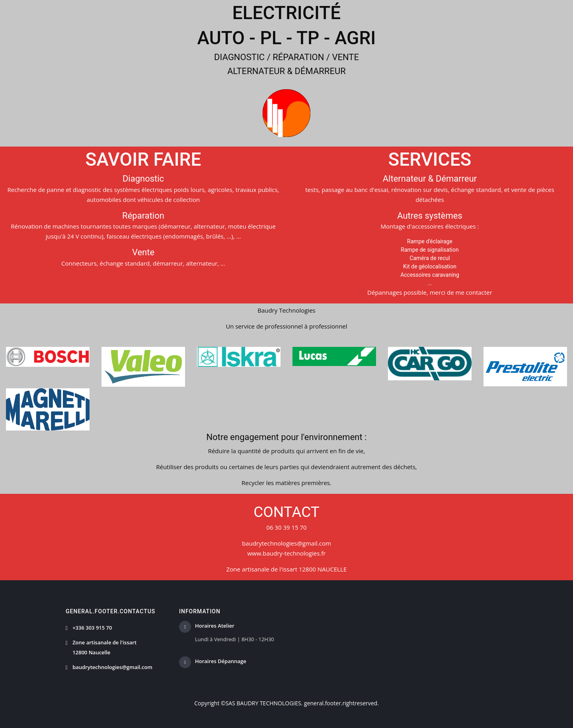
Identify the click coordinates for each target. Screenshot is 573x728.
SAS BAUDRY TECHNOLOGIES (263, 703)
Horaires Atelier (215, 626)
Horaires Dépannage (221, 661)
